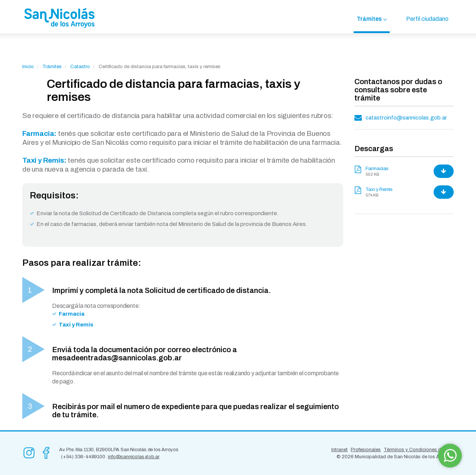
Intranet (340, 450)
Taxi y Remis (379, 189)
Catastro (80, 67)
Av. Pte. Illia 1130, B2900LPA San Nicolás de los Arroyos (119, 450)
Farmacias (377, 169)
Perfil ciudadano (427, 19)
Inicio (28, 67)
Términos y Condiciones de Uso (419, 450)
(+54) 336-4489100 (83, 457)
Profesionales (366, 450)
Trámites (369, 19)
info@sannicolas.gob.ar (134, 457)
